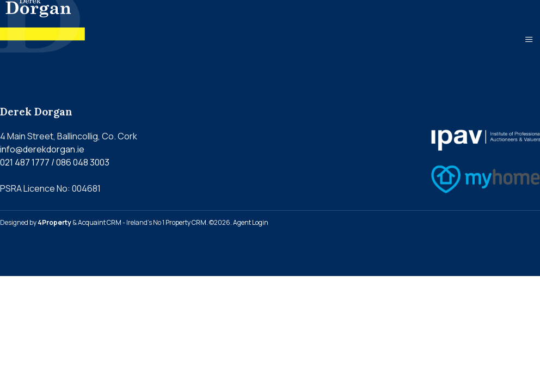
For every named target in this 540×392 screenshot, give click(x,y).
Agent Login (251, 222)
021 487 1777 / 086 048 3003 (55, 162)
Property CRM (186, 222)
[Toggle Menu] (529, 39)
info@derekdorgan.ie (42, 149)
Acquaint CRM (100, 222)
